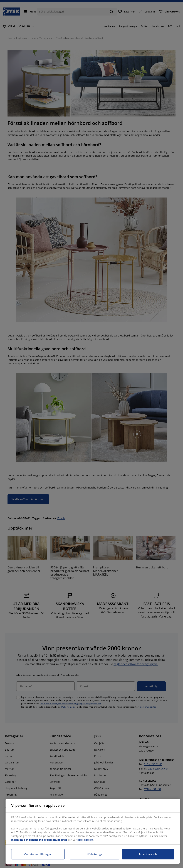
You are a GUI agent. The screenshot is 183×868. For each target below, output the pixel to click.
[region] (93, 831)
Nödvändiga (95, 854)
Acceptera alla (148, 854)
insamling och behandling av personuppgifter (39, 840)
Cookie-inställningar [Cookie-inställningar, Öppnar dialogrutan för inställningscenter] (38, 854)
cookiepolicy (85, 840)
